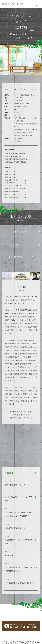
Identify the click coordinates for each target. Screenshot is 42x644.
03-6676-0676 (18, 98)
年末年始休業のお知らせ (15, 485)
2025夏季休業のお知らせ (15, 528)
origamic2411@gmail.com (21, 104)
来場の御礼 (9, 556)
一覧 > (35, 473)
